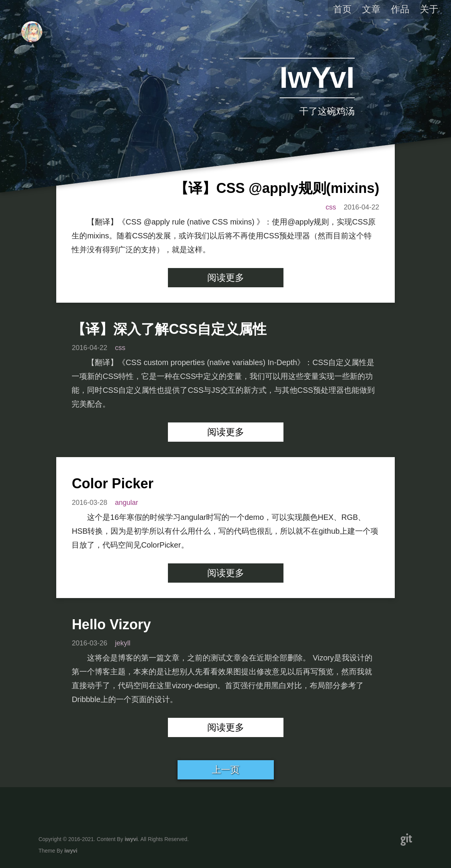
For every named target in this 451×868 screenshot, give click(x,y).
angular (126, 503)
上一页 (226, 770)
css (331, 207)
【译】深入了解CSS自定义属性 (169, 329)
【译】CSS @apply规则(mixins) (277, 188)
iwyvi (131, 839)
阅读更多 (226, 277)
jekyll (122, 643)
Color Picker (112, 483)
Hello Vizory (111, 624)
